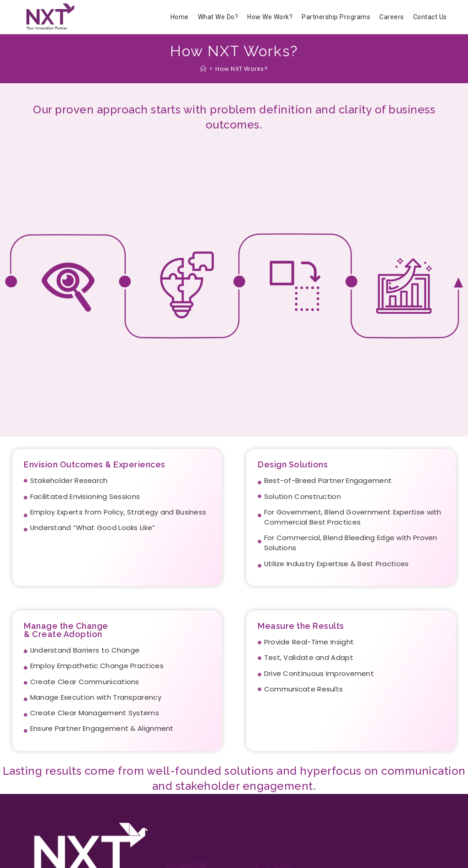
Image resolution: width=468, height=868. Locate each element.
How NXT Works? (242, 69)
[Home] (203, 69)
